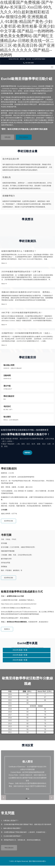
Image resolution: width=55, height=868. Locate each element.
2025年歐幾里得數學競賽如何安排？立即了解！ (22, 272)
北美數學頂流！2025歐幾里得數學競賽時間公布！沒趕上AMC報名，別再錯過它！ (26, 333)
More (4, 263)
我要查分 (7, 629)
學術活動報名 (24, 137)
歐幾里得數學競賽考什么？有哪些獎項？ (19, 251)
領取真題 (8, 137)
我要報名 (27, 453)
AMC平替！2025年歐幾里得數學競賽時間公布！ (22, 313)
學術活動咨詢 (9, 848)
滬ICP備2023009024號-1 (37, 861)
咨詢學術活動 (9, 521)
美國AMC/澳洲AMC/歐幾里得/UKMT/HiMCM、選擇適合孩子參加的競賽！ (27, 292)
